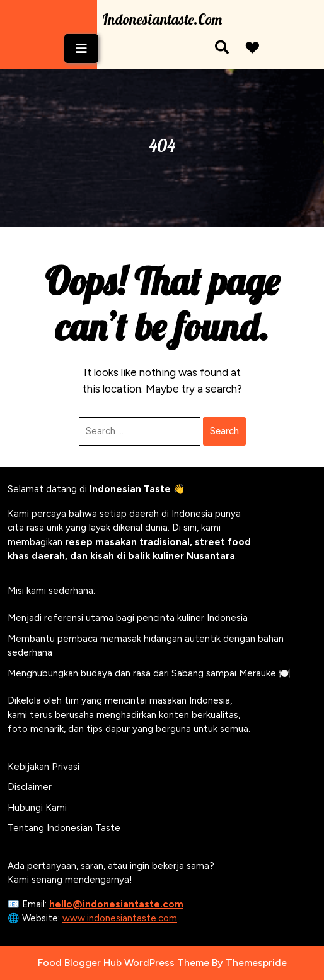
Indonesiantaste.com (162, 19)
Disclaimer (30, 787)
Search (224, 431)
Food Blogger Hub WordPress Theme (124, 963)
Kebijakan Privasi (43, 767)
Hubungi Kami (37, 808)
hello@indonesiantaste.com (116, 904)
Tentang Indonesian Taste (64, 828)
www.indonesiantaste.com (120, 918)
